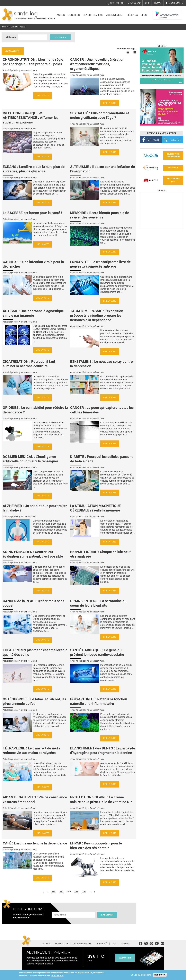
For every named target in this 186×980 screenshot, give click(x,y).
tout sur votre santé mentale (173, 155)
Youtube (162, 943)
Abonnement (115, 15)
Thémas (157, 3)
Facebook (141, 943)
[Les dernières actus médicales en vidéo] (162, 228)
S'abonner (107, 915)
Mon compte (176, 3)
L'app (147, 3)
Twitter (146, 943)
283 (76, 892)
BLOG (144, 15)
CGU (114, 944)
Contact (125, 944)
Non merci (160, 975)
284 (84, 892)
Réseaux (132, 15)
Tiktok (157, 943)
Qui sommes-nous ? (83, 944)
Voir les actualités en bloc (135, 52)
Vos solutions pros (173, 180)
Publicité (102, 944)
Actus (61, 15)
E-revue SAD (134, 3)
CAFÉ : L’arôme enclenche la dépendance (35, 843)
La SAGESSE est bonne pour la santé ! (32, 213)
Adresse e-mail (60, 910)
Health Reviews (93, 15)
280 (54, 892)
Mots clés (11, 37)
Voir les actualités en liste (128, 52)
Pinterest (151, 943)
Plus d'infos (57, 976)
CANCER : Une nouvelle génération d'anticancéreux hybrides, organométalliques (97, 64)
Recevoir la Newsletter (162, 133)
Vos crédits (173, 168)
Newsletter (62, 944)
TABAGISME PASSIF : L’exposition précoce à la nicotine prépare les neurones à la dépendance (97, 316)
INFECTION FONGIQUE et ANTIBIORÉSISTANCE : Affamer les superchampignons (31, 118)
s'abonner (125, 958)
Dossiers (74, 15)
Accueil (5, 27)
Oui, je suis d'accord (141, 975)
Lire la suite (42, 96)
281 (61, 892)
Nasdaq (159, 13)
